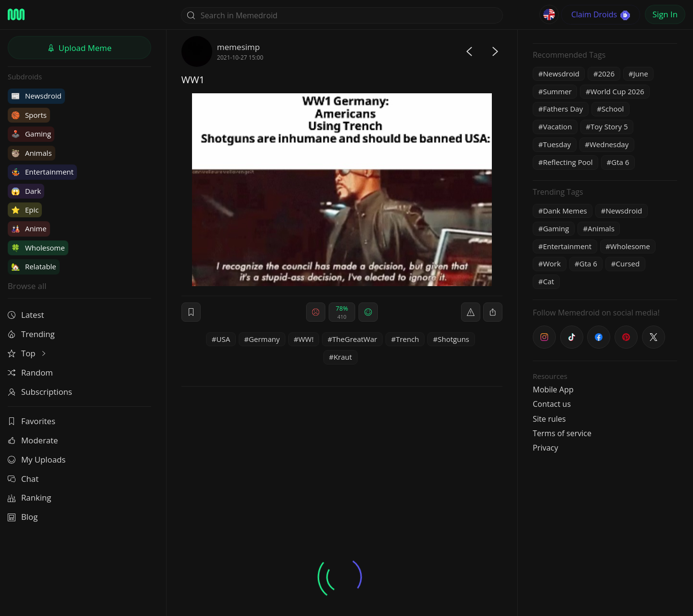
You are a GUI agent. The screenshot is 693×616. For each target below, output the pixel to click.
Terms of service (562, 433)
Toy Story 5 (609, 126)
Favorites (32, 421)
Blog (23, 517)
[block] (493, 312)
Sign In (665, 14)
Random (30, 372)
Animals (32, 153)
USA (224, 339)
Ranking (29, 497)
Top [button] (28, 353)
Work (552, 264)
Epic (25, 210)
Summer (557, 91)
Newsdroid (36, 96)
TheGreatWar (354, 339)
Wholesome (38, 248)
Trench (407, 339)
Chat (23, 479)
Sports (29, 115)
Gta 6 (620, 162)
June (641, 74)
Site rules (549, 419)
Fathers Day (563, 109)
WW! (306, 339)
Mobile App (553, 390)
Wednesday (609, 144)
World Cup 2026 (617, 91)
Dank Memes (565, 211)
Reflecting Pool (568, 162)
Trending (31, 334)
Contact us (552, 404)
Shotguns (454, 339)
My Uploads (37, 459)
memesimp (238, 47)
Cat (548, 281)
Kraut (343, 357)
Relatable (34, 266)
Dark (26, 191)
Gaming (31, 134)
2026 (606, 74)
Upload (79, 48)
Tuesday (557, 144)
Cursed (628, 264)
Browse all (27, 286)
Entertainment (42, 172)
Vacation (557, 126)
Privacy (545, 448)
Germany (264, 339)
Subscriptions (40, 392)
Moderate (33, 440)
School (613, 109)
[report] (471, 312)
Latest (26, 315)
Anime (29, 228)
